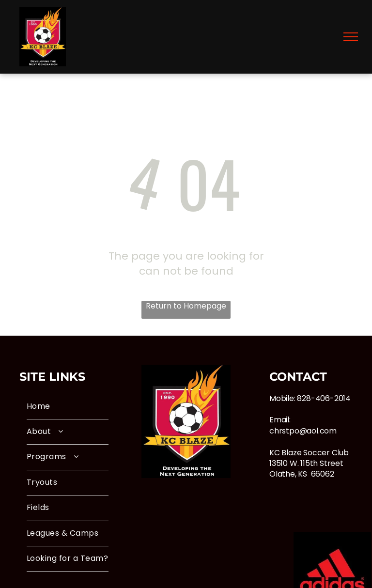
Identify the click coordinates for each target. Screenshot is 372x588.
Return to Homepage (186, 306)
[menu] (351, 37)
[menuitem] (68, 407)
